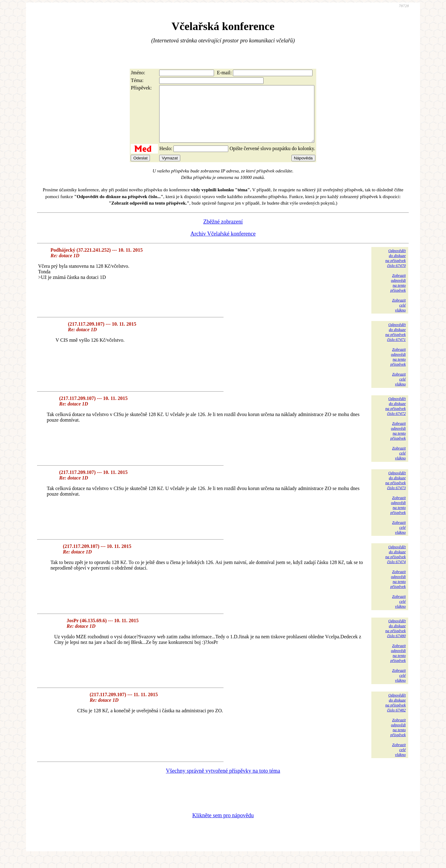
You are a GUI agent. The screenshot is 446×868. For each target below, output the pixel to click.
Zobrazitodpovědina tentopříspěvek (398, 294)
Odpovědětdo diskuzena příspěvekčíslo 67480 (396, 639)
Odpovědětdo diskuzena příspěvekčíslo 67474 (396, 565)
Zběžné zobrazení (223, 233)
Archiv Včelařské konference (223, 245)
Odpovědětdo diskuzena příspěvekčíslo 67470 (396, 269)
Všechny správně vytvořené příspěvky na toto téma (223, 782)
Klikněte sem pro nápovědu (223, 827)
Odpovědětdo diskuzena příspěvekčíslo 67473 (396, 491)
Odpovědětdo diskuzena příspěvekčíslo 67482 (396, 714)
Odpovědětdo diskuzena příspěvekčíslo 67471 (396, 343)
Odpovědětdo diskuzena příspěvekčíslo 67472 (396, 417)
